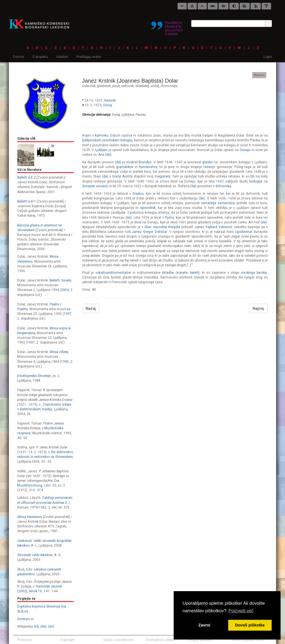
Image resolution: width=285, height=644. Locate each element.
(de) (43, 626)
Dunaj (108, 105)
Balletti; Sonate (60, 280)
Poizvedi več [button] (241, 611)
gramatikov (125, 167)
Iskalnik (62, 57)
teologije (256, 181)
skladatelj (142, 86)
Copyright (67, 640)
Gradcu (138, 194)
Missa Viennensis (30, 517)
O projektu (40, 57)
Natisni (259, 75)
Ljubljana (128, 115)
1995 (65, 362)
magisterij (163, 176)
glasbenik (104, 86)
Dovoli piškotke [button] (250, 625)
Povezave (25, 640)
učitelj (155, 86)
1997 (68, 314)
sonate (182, 273)
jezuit (116, 86)
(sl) (36, 626)
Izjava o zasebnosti (118, 640)
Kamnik (110, 100)
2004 (65, 290)
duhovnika (223, 186)
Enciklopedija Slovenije (34, 376)
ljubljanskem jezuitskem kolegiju (107, 140)
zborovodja (169, 86)
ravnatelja (209, 203)
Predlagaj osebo (89, 57)
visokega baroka (254, 273)
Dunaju (245, 150)
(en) (51, 626)
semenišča (226, 203)
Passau (141, 115)
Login (268, 57)
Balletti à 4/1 (27, 201)
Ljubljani (101, 150)
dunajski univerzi (95, 186)
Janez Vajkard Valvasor (213, 227)
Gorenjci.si (25, 619)
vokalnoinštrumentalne (113, 273)
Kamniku (102, 135)
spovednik (148, 208)
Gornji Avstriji (122, 176)
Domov (19, 57)
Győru (169, 218)
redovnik (128, 86)
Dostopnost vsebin (160, 640)
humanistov (148, 167)
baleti (194, 273)
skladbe (168, 273)
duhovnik (89, 86)
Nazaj (91, 309)
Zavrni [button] (204, 625)
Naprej (258, 309)
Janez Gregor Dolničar (149, 232)
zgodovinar (244, 232)
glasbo (207, 162)
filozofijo (145, 162)
